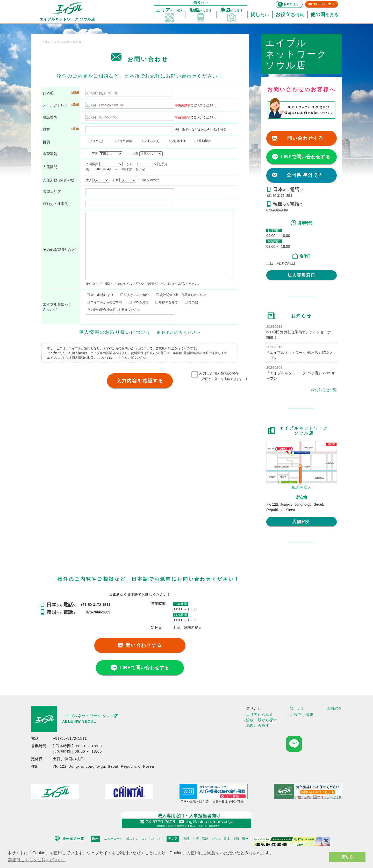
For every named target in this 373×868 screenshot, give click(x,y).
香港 (186, 839)
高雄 (205, 839)
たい (260, 15)
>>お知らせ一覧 (324, 390)
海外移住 (179, 141)
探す (170, 10)
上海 (236, 839)
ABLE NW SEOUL (79, 721)
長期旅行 (203, 141)
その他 (191, 302)
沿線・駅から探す (262, 720)
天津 (227, 839)
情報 (290, 15)
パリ (160, 839)
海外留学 (125, 141)
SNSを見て (139, 302)
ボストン (132, 839)
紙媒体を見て (167, 302)
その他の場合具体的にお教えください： (116, 310)
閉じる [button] (347, 857)
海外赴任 (98, 141)
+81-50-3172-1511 (279, 196)
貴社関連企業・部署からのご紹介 (181, 295)
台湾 (196, 839)
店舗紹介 (302, 522)
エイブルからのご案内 (104, 302)
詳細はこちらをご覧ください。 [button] (37, 860)
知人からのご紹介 (135, 295)
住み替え (152, 141)
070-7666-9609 (277, 210)
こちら (120, 358)
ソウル (216, 839)
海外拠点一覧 (73, 839)
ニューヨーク (113, 839)
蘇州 (245, 839)
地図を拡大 (302, 488)
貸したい (298, 708)
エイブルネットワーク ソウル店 (90, 716)
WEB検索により (100, 295)
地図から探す (258, 725)
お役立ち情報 (302, 715)
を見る (325, 15)
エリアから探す (260, 715)
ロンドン (148, 839)
